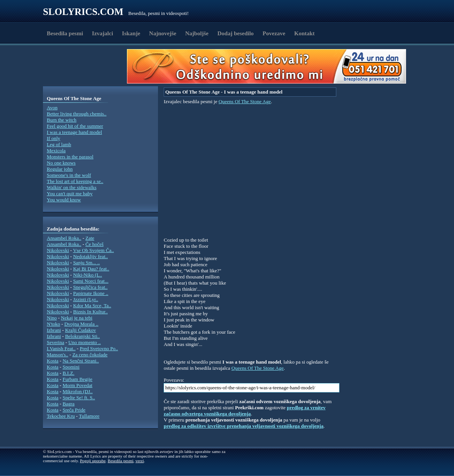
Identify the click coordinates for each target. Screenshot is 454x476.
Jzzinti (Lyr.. (86, 299)
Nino (52, 318)
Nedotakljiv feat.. (91, 256)
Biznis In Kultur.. (90, 312)
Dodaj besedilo (236, 33)
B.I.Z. (68, 373)
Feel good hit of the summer (75, 126)
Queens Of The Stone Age (245, 101)
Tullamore (89, 416)
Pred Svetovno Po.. (99, 348)
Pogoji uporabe (93, 461)
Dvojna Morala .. (81, 324)
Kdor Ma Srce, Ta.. (92, 306)
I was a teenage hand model (74, 132)
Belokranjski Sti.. (83, 336)
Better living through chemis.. (77, 114)
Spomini (71, 367)
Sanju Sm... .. (87, 263)
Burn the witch (62, 120)
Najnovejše (163, 33)
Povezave (274, 33)
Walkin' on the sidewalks (72, 187)
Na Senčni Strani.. (81, 361)
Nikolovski (58, 250)
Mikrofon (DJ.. (77, 391)
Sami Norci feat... (91, 281)
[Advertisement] (87, 66)
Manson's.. (58, 355)
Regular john (60, 169)
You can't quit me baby (70, 194)
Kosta (53, 361)
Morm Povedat (77, 385)
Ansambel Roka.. (64, 238)
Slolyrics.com (83, 12)
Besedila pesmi (65, 33)
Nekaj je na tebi (77, 318)
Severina (55, 342)
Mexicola (56, 151)
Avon (52, 108)
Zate (90, 238)
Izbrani (54, 330)
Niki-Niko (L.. (88, 275)
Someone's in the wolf (69, 175)
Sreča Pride (74, 410)
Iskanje (131, 33)
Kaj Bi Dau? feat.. (91, 269)
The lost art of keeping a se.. (75, 181)
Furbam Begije (77, 379)
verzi (140, 461)
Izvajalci (103, 33)
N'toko (53, 324)
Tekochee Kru (61, 416)
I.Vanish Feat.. (61, 348)
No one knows (61, 163)
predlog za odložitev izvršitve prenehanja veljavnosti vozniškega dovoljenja (244, 426)
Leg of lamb (59, 144)
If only (53, 138)
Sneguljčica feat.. (90, 287)
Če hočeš (95, 244)
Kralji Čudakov (81, 330)
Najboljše (197, 33)
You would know (64, 200)
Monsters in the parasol (70, 157)
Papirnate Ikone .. (91, 293)
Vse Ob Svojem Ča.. (93, 250)
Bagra (68, 404)
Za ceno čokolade (90, 355)
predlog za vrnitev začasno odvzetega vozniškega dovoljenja (245, 411)
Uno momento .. (85, 342)
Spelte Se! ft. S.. (79, 398)
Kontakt (304, 33)
